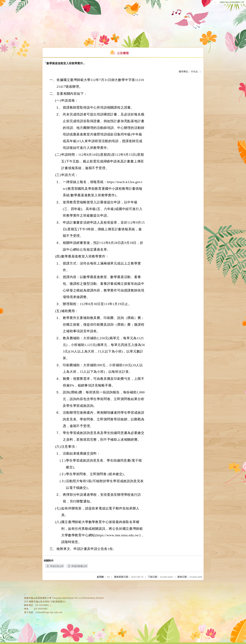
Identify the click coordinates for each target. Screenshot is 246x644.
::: (215, 2)
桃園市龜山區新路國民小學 (232, 2)
